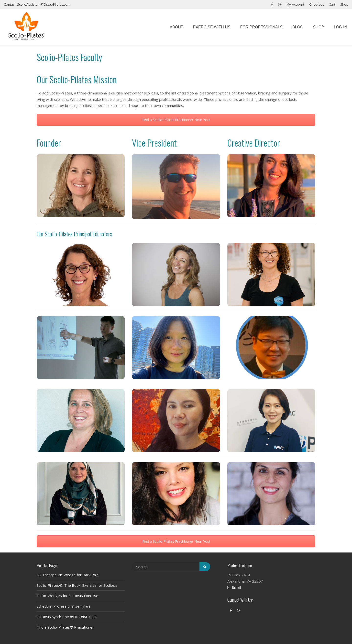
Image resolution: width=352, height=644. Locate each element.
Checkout (316, 4)
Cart (332, 4)
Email (236, 587)
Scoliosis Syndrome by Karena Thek (66, 617)
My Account (295, 4)
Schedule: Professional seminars (64, 606)
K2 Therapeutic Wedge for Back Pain (68, 575)
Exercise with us (212, 27)
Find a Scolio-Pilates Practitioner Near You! (176, 120)
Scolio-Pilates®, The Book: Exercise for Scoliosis (77, 585)
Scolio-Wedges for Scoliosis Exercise (67, 596)
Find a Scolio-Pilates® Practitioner (65, 627)
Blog (298, 27)
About (177, 27)
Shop (344, 4)
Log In (341, 27)
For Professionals (261, 27)
